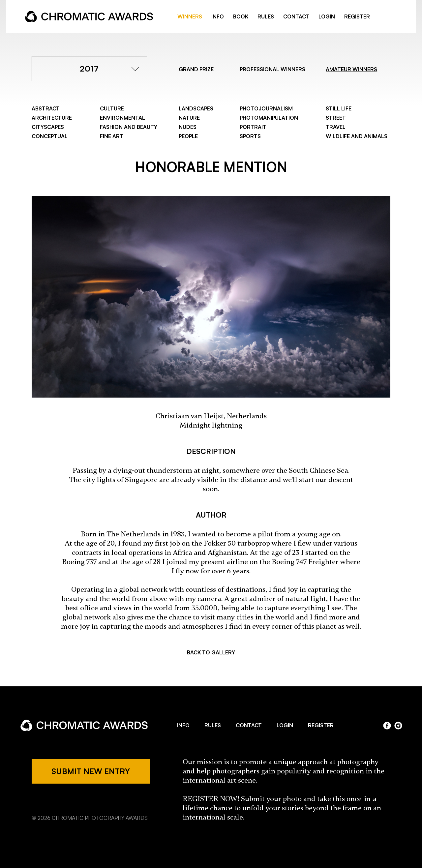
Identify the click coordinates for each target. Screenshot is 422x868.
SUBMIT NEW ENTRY (91, 771)
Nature (189, 118)
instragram (394, 17)
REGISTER (357, 16)
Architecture (52, 118)
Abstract (46, 108)
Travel (336, 127)
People (188, 136)
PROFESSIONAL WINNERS (272, 69)
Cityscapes (48, 127)
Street (336, 118)
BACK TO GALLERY (211, 652)
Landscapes (196, 108)
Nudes (188, 127)
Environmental (122, 118)
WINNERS (190, 16)
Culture (112, 108)
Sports (250, 136)
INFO (218, 16)
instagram (398, 726)
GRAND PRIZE (196, 69)
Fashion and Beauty (129, 127)
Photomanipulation (269, 118)
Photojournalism (266, 108)
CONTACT (296, 16)
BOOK (241, 16)
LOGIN (327, 16)
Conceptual (50, 136)
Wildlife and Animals (357, 136)
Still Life (339, 108)
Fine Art (112, 136)
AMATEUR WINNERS (351, 69)
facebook (383, 17)
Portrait (253, 127)
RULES (266, 16)
